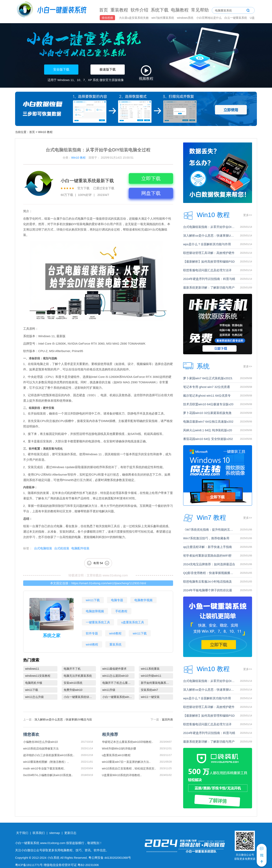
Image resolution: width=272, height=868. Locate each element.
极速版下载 (108, 69)
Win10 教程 (45, 132)
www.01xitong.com (115, 575)
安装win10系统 (73, 683)
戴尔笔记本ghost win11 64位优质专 (207, 396)
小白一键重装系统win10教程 (118, 697)
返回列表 (167, 719)
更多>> (248, 215)
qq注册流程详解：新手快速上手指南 (208, 547)
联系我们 (39, 833)
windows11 (32, 669)
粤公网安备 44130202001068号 (110, 858)
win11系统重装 (150, 669)
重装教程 (119, 10)
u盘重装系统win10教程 (116, 755)
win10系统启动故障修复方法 (41, 748)
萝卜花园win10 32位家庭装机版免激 (207, 413)
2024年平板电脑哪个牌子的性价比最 (208, 590)
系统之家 (52, 636)
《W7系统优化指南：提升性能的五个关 (209, 530)
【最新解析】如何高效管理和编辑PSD (209, 261)
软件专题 (92, 633)
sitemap (55, 833)
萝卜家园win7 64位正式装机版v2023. (208, 378)
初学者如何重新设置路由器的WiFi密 (207, 556)
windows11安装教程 (38, 676)
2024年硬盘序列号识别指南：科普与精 (209, 279)
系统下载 (160, 10)
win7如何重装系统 (163, 18)
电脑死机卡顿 (34, 683)
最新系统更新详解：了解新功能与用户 (209, 287)
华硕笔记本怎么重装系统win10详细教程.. (128, 742)
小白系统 (53, 858)
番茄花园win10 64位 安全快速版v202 (208, 439)
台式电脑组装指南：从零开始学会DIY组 (209, 227)
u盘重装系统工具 (133, 622)
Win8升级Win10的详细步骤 (119, 748)
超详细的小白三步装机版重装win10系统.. (49, 755)
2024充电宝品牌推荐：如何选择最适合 (209, 564)
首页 (104, 10)
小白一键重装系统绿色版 (79, 697)
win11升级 (109, 690)
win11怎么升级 (35, 697)
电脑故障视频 (95, 611)
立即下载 (151, 178)
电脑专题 (117, 600)
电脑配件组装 (80, 548)
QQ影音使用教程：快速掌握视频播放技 (209, 573)
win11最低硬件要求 (115, 669)
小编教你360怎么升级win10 (40, 742)
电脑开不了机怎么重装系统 (118, 683)
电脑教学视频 (143, 600)
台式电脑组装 (43, 548)
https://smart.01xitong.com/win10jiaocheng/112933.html (109, 583)
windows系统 (186, 18)
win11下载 (93, 600)
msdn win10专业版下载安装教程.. (44, 768)
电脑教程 (180, 10)
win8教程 (115, 633)
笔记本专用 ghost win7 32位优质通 (207, 387)
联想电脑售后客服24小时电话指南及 (208, 582)
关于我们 (22, 833)
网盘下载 (151, 193)
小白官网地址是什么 (209, 18)
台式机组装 (62, 548)
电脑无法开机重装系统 (78, 676)
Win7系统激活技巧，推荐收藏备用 (206, 538)
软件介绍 (139, 10)
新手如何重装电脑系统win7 (157, 683)
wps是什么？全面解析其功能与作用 (207, 244)
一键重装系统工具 (98, 622)
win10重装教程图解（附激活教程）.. (46, 762)
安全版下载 (61, 69)
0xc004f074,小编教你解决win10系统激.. (48, 775)
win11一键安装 (150, 697)
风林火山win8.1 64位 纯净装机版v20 (208, 430)
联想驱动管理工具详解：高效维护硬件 (209, 253)
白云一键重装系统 (236, 18)
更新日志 (70, 833)
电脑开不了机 (72, 669)
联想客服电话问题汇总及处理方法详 (207, 270)
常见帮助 (200, 10)
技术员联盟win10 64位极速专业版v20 (208, 404)
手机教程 (121, 611)
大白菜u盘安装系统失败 (134, 18)
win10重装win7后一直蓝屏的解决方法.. (126, 762)
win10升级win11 (151, 676)
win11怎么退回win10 (115, 676)
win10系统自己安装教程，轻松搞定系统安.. (129, 768)
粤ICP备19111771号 (29, 865)
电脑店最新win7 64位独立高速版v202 (208, 422)
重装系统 (115, 644)
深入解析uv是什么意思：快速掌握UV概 (209, 235)
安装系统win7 (149, 690)
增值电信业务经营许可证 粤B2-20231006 (71, 865)
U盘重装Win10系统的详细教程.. (122, 775)
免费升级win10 (73, 690)
